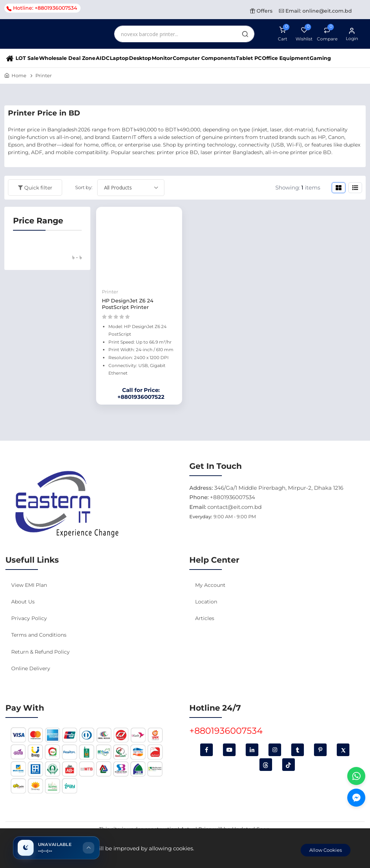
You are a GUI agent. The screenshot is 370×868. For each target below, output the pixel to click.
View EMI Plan (29, 585)
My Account (210, 585)
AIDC (103, 58)
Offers (261, 11)
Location (206, 602)
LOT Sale (27, 58)
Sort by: (84, 187)
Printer (44, 75)
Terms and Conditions (39, 635)
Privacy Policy (29, 618)
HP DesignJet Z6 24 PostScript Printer (128, 304)
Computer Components (204, 58)
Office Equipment (286, 58)
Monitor (162, 58)
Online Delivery (31, 668)
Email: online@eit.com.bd (315, 11)
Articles (205, 618)
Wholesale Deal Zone (67, 58)
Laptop (119, 58)
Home (19, 75)
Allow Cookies (326, 850)
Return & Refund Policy (40, 652)
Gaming (320, 58)
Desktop (140, 58)
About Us (23, 602)
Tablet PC (249, 58)
